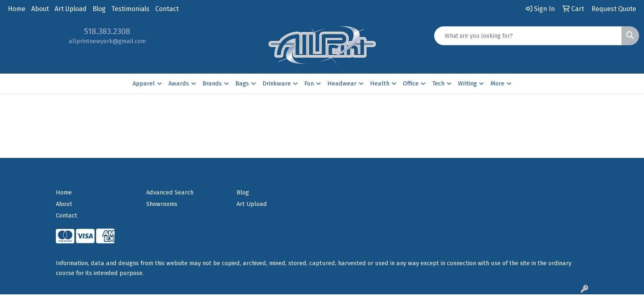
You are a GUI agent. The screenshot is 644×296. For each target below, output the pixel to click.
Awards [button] (179, 83)
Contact (167, 9)
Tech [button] (438, 83)
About (40, 9)
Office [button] (411, 83)
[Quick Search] (528, 36)
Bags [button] (242, 83)
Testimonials (130, 9)
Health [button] (380, 83)
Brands (212, 83)
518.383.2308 (107, 31)
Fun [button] (309, 83)
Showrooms (162, 204)
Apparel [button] (144, 83)
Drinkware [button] (277, 83)
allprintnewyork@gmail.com (107, 41)
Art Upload (71, 9)
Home (17, 9)
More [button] (497, 83)
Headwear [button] (342, 83)
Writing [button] (467, 83)
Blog (99, 9)
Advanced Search (170, 192)
